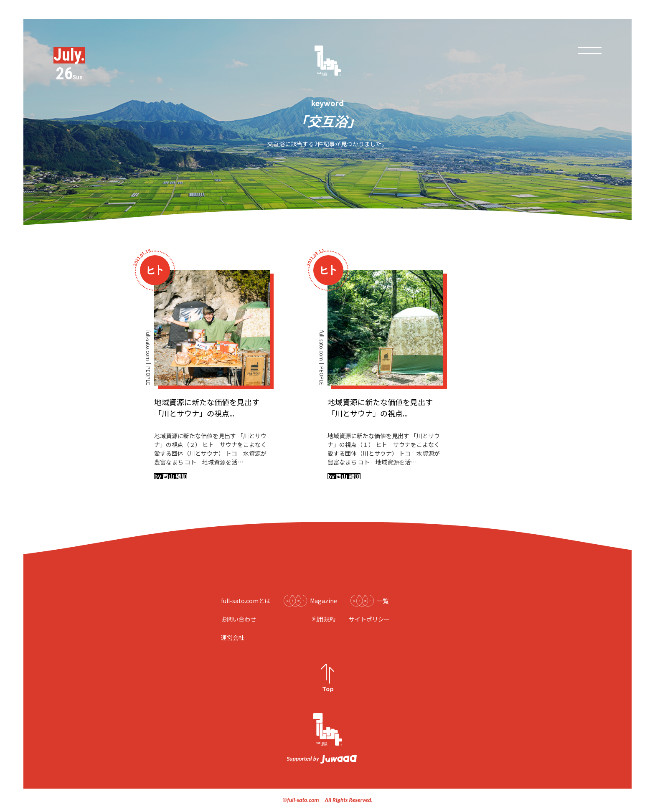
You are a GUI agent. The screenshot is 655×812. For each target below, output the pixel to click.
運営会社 (233, 637)
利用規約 (324, 619)
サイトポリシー (369, 619)
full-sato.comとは (246, 601)
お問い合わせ (239, 619)
